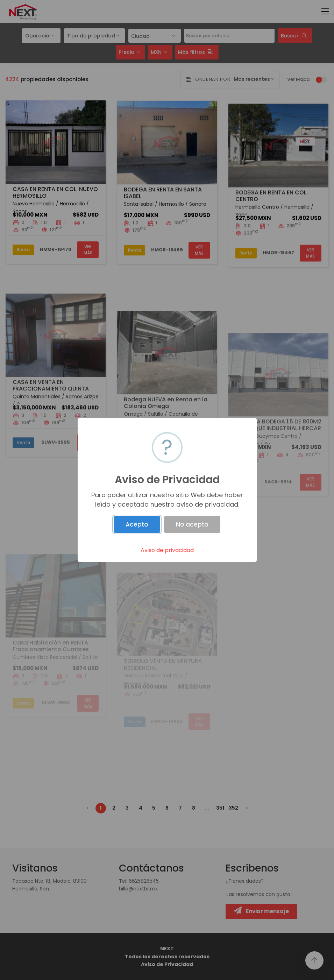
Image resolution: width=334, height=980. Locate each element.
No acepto (192, 524)
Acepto (137, 524)
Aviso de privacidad (167, 550)
